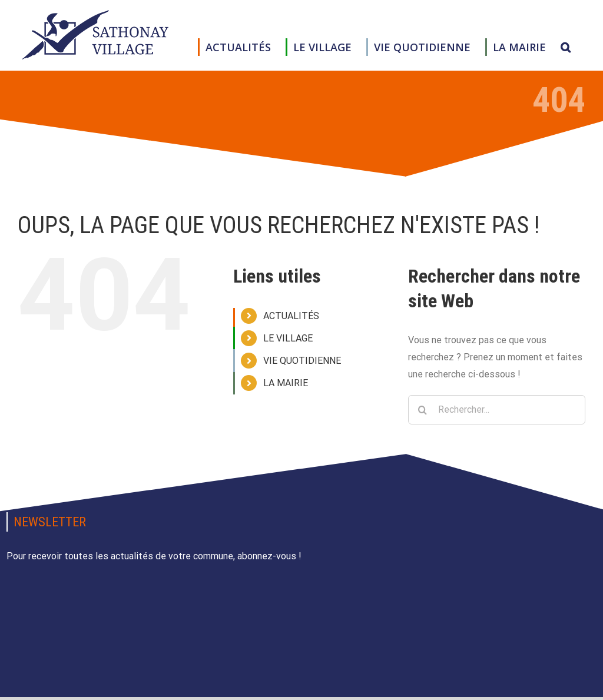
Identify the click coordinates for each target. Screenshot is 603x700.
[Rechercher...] (497, 410)
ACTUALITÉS (291, 316)
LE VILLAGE (288, 338)
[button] (566, 47)
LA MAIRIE (286, 383)
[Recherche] (423, 410)
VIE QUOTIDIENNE (302, 361)
